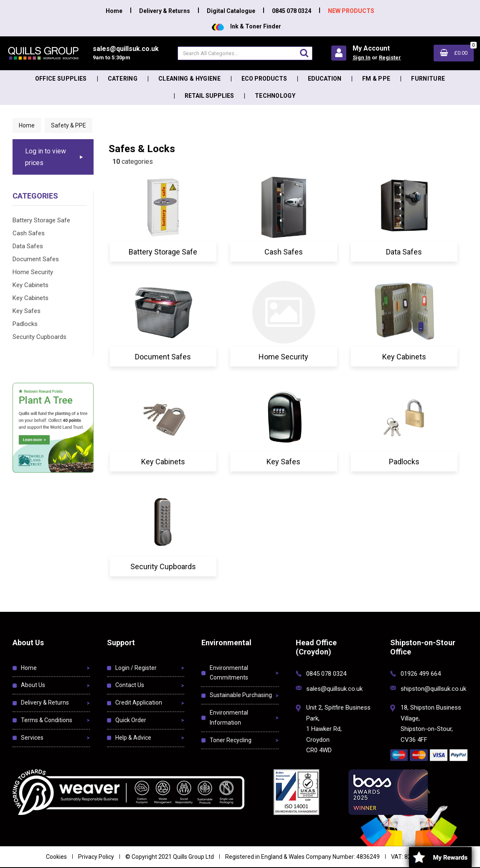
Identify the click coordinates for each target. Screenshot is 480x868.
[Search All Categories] (245, 53)
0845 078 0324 (292, 11)
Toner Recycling (231, 740)
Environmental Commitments (229, 673)
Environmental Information (229, 718)
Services (32, 738)
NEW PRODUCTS (351, 11)
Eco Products (264, 79)
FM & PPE (376, 79)
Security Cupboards (39, 337)
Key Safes (27, 311)
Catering (123, 79)
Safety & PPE (69, 125)
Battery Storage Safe (41, 220)
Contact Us (130, 685)
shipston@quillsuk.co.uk (433, 689)
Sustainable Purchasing (241, 695)
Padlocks (25, 324)
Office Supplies (61, 79)
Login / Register (136, 668)
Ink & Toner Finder (246, 26)
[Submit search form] (304, 53)
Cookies (56, 857)
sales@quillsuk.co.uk (334, 689)
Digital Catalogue (231, 11)
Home (114, 11)
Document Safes (36, 259)
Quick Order (131, 720)
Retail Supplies (209, 96)
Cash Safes (29, 233)
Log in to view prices (46, 157)
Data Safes (28, 246)
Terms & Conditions (47, 720)
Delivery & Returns (165, 11)
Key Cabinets (30, 285)
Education (325, 79)
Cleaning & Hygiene (189, 79)
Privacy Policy (96, 857)
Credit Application (139, 703)
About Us (33, 685)
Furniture (428, 79)
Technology (275, 96)
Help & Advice (133, 738)
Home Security (33, 272)
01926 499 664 (421, 674)
